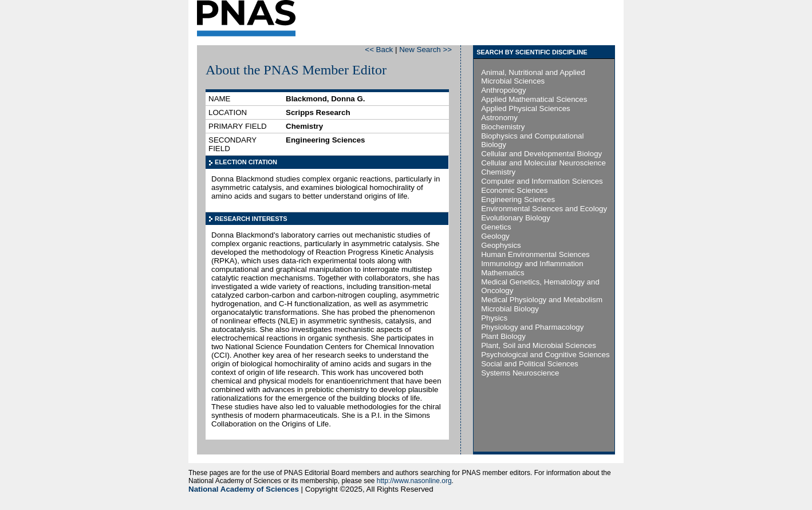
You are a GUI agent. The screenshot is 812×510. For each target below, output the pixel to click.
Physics (494, 318)
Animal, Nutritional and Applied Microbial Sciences (533, 77)
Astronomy (499, 118)
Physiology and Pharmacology (532, 327)
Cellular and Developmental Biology (541, 154)
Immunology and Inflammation (532, 264)
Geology (495, 236)
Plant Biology (503, 336)
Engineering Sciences (518, 199)
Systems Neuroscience (520, 373)
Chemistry (498, 172)
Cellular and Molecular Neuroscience (543, 163)
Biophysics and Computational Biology (532, 140)
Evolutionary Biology (516, 218)
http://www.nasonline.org (414, 481)
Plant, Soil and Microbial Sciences (539, 345)
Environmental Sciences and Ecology (544, 209)
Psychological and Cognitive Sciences (545, 355)
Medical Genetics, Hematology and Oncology (540, 286)
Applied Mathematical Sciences (534, 99)
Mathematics (503, 273)
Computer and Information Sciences (542, 181)
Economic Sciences (514, 190)
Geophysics (501, 245)
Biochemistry (503, 127)
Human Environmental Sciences (535, 254)
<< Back (379, 50)
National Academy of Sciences (244, 489)
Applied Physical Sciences (526, 108)
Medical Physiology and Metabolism (542, 300)
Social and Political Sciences (530, 364)
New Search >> (425, 50)
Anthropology (504, 90)
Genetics (496, 227)
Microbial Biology (510, 309)
